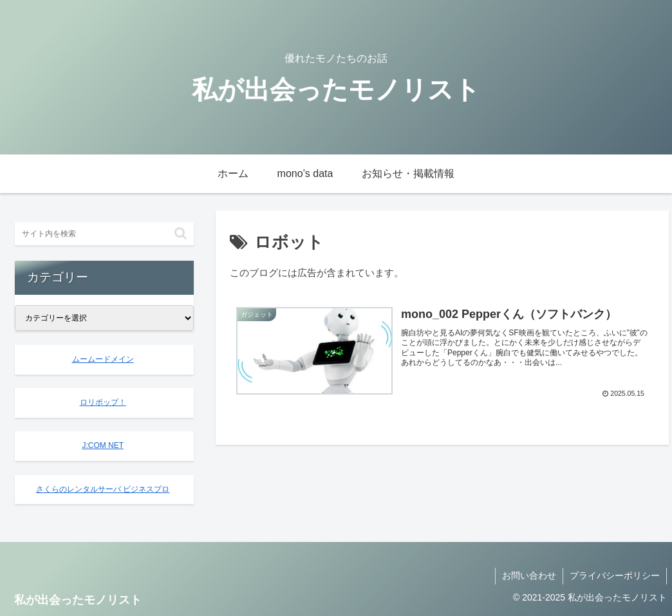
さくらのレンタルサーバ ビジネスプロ (103, 489)
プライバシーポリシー (615, 575)
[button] (181, 233)
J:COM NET (102, 445)
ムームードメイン (103, 359)
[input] (104, 234)
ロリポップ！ (103, 402)
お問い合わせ (529, 575)
